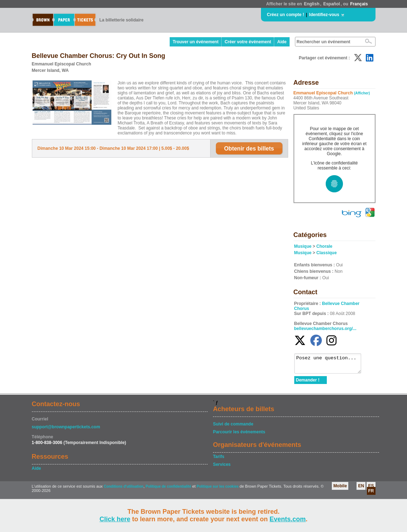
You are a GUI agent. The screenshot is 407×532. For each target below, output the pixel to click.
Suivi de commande (233, 427)
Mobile (340, 489)
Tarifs (219, 460)
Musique (303, 246)
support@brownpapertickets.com (66, 430)
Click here (115, 519)
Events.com (288, 519)
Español (332, 4)
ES (371, 489)
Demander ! (308, 383)
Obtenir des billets (249, 149)
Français (359, 4)
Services (222, 468)
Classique (327, 253)
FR (371, 494)
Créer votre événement (248, 42)
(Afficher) (362, 93)
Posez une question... (331, 365)
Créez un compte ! (286, 15)
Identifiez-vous (324, 15)
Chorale (324, 246)
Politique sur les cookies (218, 490)
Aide (282, 42)
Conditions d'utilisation (124, 490)
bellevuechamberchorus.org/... (325, 329)
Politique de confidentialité (168, 490)
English (312, 4)
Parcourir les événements (239, 435)
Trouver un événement (195, 42)
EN (361, 489)
